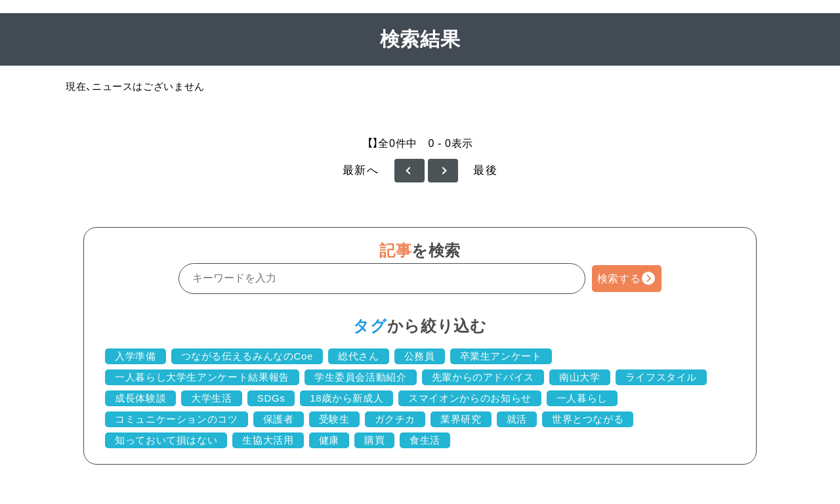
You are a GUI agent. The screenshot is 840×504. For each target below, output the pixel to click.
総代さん (359, 356)
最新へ (361, 170)
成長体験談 (140, 398)
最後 (485, 170)
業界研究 (461, 419)
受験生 (334, 419)
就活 (517, 419)
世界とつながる (588, 419)
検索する (619, 279)
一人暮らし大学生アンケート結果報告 (202, 377)
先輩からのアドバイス (483, 377)
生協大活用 (268, 440)
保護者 (279, 419)
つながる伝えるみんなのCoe (247, 356)
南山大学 (580, 377)
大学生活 (212, 398)
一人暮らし (582, 398)
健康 (329, 440)
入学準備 (136, 356)
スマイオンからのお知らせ (470, 398)
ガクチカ (395, 419)
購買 (374, 440)
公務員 (420, 356)
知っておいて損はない (166, 440)
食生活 (425, 440)
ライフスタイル (661, 377)
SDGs (271, 398)
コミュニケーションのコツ (177, 419)
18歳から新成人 (346, 398)
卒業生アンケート (501, 356)
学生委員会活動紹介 (361, 377)
